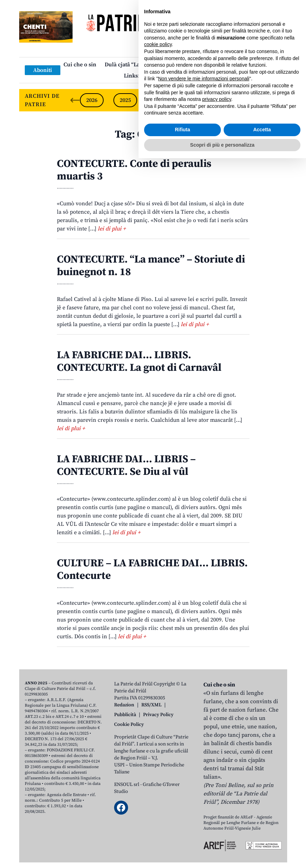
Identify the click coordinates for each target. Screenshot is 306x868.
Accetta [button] (262, 839)
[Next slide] (276, 100)
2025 (125, 100)
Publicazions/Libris (214, 65)
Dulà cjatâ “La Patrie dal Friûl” (143, 65)
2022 (226, 100)
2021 (259, 100)
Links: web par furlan (151, 76)
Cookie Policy (129, 724)
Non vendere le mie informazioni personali (204, 788)
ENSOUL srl (127, 785)
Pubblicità (125, 715)
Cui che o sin (80, 65)
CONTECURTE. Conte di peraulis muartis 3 (134, 170)
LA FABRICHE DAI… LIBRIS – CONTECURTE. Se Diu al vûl (126, 465)
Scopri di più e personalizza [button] (222, 854)
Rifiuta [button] (182, 839)
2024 (159, 100)
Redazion (124, 705)
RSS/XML (151, 705)
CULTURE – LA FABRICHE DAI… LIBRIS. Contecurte (152, 569)
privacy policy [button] (217, 809)
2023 (192, 100)
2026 (92, 100)
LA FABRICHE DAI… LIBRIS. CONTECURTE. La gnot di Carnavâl (139, 361)
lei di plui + (112, 229)
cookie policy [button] (158, 754)
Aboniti (43, 70)
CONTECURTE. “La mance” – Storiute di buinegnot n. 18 (151, 266)
